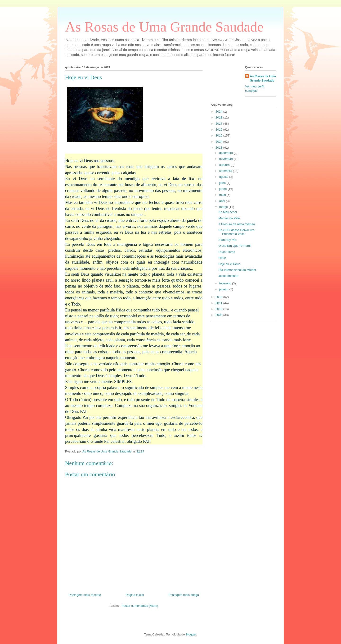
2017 (219, 124)
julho (223, 183)
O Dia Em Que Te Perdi (234, 246)
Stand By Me (227, 240)
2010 (219, 309)
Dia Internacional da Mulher (237, 270)
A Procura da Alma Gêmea (237, 224)
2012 (219, 297)
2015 (219, 135)
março (224, 207)
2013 (219, 148)
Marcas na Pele (229, 218)
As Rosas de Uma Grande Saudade (164, 27)
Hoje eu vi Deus (229, 264)
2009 (219, 315)
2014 (219, 142)
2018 (219, 117)
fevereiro (226, 283)
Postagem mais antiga (184, 595)
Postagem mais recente (85, 595)
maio (223, 195)
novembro (227, 159)
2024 (219, 112)
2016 (219, 130)
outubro (225, 165)
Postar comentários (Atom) (140, 606)
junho (223, 189)
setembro (226, 171)
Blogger (191, 634)
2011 (219, 303)
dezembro (227, 153)
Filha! (222, 258)
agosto (224, 177)
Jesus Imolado (228, 276)
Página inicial (135, 595)
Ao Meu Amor (228, 212)
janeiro (224, 289)
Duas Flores (227, 252)
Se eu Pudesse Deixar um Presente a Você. (236, 232)
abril (223, 201)
